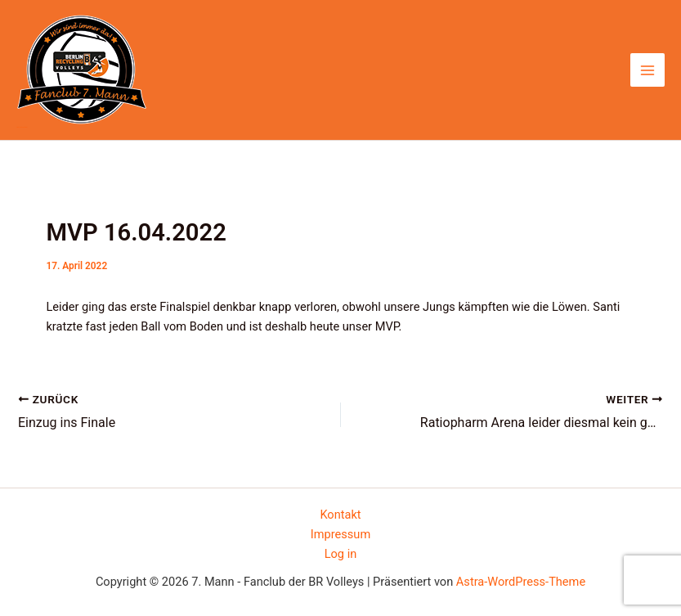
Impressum (340, 534)
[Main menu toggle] (647, 70)
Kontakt (340, 515)
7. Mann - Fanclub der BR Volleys (22, 127)
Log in (341, 554)
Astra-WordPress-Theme (521, 582)
